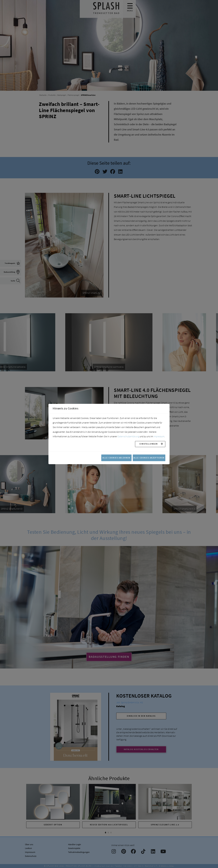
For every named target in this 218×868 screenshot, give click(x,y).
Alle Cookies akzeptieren (149, 458)
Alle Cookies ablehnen (116, 458)
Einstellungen (149, 444)
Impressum (159, 436)
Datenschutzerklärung (128, 436)
